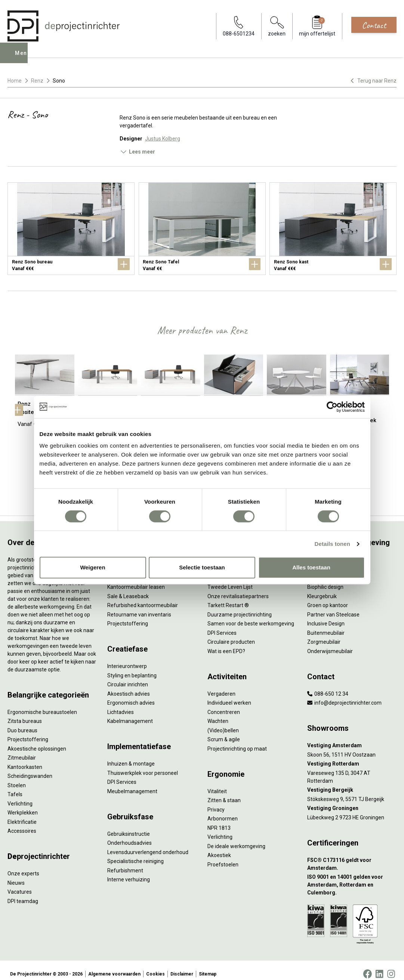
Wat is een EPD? (226, 643)
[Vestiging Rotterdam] (352, 756)
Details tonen (332, 544)
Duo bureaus (22, 723)
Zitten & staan (224, 793)
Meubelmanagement (132, 783)
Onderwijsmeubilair (330, 643)
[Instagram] (391, 967)
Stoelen (17, 777)
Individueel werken (229, 695)
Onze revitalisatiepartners (238, 588)
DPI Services (122, 775)
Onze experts (23, 866)
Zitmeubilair (22, 750)
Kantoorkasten (25, 759)
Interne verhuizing (129, 872)
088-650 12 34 (328, 686)
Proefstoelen (223, 857)
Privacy (216, 802)
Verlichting (20, 796)
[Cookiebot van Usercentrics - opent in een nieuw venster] (332, 407)
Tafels (15, 787)
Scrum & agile (224, 732)
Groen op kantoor (328, 598)
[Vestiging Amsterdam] (352, 738)
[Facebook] (367, 967)
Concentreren (224, 704)
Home (15, 81)
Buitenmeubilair (326, 625)
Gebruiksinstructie (129, 826)
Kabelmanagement (130, 714)
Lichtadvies (121, 704)
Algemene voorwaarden (114, 967)
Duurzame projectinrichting (240, 607)
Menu (24, 58)
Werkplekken (23, 805)
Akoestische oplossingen (37, 741)
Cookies (155, 967)
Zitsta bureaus (25, 714)
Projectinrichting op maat (237, 741)
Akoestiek (219, 848)
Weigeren (92, 567)
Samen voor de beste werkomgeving (251, 616)
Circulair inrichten (128, 677)
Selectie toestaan (202, 567)
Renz (37, 81)
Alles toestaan (311, 567)
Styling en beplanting (132, 668)
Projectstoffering (28, 732)
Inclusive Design (326, 616)
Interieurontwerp (127, 659)
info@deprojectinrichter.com (344, 695)
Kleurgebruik (322, 588)
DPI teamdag (23, 893)
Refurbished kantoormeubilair (143, 598)
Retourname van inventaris (139, 607)
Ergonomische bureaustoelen (42, 704)
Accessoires (22, 823)
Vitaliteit (217, 783)
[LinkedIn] (379, 967)
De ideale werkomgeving (236, 838)
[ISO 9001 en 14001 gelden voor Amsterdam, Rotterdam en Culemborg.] (352, 877)
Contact (374, 25)
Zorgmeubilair (324, 634)
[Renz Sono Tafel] (202, 229)
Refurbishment (125, 863)
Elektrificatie (22, 814)
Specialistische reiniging (135, 854)
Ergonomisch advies (131, 695)
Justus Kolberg (163, 139)
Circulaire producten (231, 634)
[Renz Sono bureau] (71, 229)
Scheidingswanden (30, 769)
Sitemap (208, 967)
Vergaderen (221, 686)
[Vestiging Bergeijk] (352, 783)
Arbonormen (223, 811)
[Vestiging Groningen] (352, 801)
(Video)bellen (223, 723)
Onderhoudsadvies (129, 835)
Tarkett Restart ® (228, 598)
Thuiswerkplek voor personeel (143, 765)
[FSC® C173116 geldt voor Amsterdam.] (352, 856)
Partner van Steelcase (333, 607)
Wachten (218, 714)
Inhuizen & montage (131, 756)
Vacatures (20, 884)
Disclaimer (182, 967)
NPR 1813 (219, 820)
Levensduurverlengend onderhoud (148, 844)
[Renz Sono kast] (333, 229)
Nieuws (16, 875)
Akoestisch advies (129, 686)
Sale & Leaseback (128, 588)
